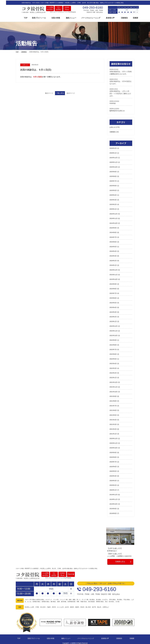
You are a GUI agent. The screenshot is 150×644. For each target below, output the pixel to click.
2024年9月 (113, 227)
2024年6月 (113, 241)
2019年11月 (114, 498)
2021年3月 (113, 424)
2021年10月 (114, 391)
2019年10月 (114, 503)
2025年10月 (114, 166)
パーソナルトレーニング (85, 17)
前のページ (43, 93)
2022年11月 (114, 330)
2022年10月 (114, 335)
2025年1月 (113, 208)
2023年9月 (113, 283)
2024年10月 (114, 222)
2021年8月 (113, 400)
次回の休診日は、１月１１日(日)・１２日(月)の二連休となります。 (120, 93)
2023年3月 (113, 311)
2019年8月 (113, 512)
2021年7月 (113, 405)
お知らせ (113, 126)
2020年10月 (114, 447)
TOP (20, 17)
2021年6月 (113, 409)
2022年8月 (113, 344)
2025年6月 (113, 185)
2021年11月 (114, 386)
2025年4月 (113, 194)
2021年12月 (114, 381)
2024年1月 (113, 264)
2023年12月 (114, 269)
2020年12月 (114, 438)
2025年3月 (113, 199)
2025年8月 (113, 175)
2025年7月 (113, 180)
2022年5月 (113, 358)
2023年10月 (114, 278)
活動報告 (118, 17)
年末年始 (113, 102)
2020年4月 (113, 475)
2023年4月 (113, 306)
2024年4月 (113, 250)
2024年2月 (113, 260)
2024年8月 (113, 232)
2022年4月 (113, 363)
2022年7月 (113, 349)
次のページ (77, 93)
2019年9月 (113, 508)
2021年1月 (113, 433)
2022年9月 (113, 339)
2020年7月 (113, 461)
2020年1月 (113, 489)
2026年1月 (113, 152)
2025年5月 (113, 189)
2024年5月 (113, 246)
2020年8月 (113, 456)
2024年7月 (113, 236)
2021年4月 (113, 419)
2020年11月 (114, 442)
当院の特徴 (50, 17)
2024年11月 (114, 218)
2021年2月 (113, 428)
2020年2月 (113, 484)
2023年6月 (113, 297)
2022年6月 (113, 353)
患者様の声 (104, 17)
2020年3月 (113, 480)
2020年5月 (113, 470)
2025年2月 (113, 203)
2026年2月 (113, 147)
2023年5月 (113, 302)
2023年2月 (113, 316)
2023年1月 (113, 320)
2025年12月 (114, 157)
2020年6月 (113, 466)
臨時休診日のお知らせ (117, 110)
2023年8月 (113, 288)
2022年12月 (114, 325)
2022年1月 (113, 377)
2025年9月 (113, 171)
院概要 (130, 17)
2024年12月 (114, 213)
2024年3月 (113, 255)
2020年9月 (113, 452)
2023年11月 (114, 274)
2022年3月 (113, 367)
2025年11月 (114, 161)
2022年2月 (113, 372)
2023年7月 (113, 292)
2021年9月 (113, 395)
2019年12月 (114, 494)
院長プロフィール (33, 17)
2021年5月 (113, 414)
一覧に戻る (60, 92)
